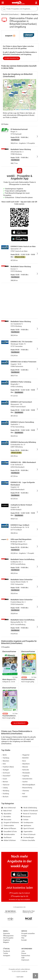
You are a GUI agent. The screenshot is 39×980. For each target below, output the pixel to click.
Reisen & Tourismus (29, 814)
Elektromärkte (8, 826)
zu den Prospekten (12, 58)
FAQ (23, 938)
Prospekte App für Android (19, 893)
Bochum (5, 797)
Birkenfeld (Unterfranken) (10, 14)
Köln (4, 764)
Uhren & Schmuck (28, 834)
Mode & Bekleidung (29, 808)
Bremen (5, 782)
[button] (33, 82)
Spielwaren (26, 826)
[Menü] (3, 3)
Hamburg (5, 758)
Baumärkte (6, 814)
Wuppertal (25, 755)
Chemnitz (25, 791)
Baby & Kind (6, 811)
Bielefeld (25, 758)
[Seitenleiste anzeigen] (35, 976)
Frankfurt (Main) (8, 767)
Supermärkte (27, 832)
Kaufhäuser (6, 837)
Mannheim (25, 764)
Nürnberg (5, 791)
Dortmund (5, 773)
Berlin (23, 4)
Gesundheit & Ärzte (9, 832)
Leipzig (4, 788)
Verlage (24, 936)
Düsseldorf (6, 776)
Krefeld (24, 797)
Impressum (25, 960)
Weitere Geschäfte (28, 840)
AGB (23, 958)
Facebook (7, 951)
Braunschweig (26, 788)
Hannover (5, 785)
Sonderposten (27, 823)
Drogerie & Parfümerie (10, 823)
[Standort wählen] (36, 3)
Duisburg (5, 794)
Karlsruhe (25, 770)
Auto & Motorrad (8, 808)
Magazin (6, 942)
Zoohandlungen (27, 837)
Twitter (6, 953)
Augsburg (25, 776)
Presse (24, 953)
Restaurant (26, 817)
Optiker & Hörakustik (29, 811)
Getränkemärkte (8, 834)
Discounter (6, 820)
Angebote (6, 940)
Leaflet (16, 110)
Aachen (24, 782)
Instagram (7, 956)
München (5, 761)
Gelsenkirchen (27, 779)
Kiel (23, 794)
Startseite (6, 934)
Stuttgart (5, 770)
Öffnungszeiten (8, 936)
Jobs (23, 951)
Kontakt (24, 940)
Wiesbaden (25, 773)
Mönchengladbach (28, 785)
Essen (4, 779)
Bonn (23, 761)
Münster (24, 767)
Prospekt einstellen (28, 934)
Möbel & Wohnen (8, 840)
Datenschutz (26, 956)
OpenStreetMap (25, 110)
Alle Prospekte (20, 723)
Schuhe (25, 820)
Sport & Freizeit (27, 828)
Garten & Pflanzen (9, 828)
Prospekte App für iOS (20, 896)
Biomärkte (6, 817)
